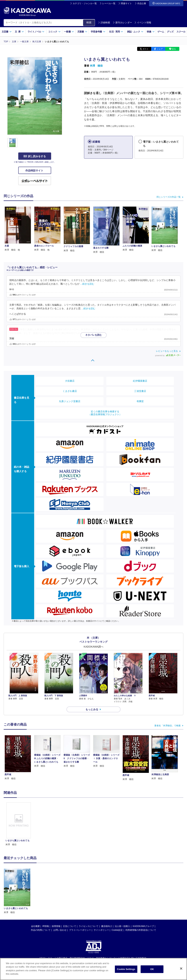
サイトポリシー (101, 892)
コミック (54, 32)
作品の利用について (41, 892)
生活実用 (116, 32)
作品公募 (142, 3)
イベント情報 (143, 23)
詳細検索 (104, 23)
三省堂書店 (140, 391)
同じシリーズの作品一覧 (169, 197)
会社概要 (35, 889)
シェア (160, 49)
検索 (89, 22)
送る (174, 49)
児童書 (82, 32)
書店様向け (107, 889)
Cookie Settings (126, 969)
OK (152, 969)
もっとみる (92, 709)
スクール (181, 32)
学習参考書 (98, 32)
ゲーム (161, 32)
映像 (151, 32)
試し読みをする (35, 156)
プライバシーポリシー (80, 892)
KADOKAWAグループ (143, 889)
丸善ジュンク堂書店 (70, 401)
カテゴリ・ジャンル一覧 (85, 3)
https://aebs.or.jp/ (80, 927)
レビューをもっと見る (167, 351)
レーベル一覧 (109, 3)
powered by (168, 356)
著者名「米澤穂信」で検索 (167, 726)
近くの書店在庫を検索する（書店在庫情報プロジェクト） (105, 413)
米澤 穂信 (96, 66)
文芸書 (7, 32)
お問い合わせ (60, 892)
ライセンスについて (89, 889)
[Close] (181, 969)
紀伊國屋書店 (140, 381)
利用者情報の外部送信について (141, 892)
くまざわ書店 (70, 391)
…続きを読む (87, 284)
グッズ (170, 32)
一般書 (69, 32)
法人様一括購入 (122, 889)
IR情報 (46, 889)
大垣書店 (70, 381)
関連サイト (126, 3)
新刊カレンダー (122, 23)
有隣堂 (140, 401)
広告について (70, 889)
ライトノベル (36, 32)
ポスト (146, 49)
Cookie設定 (117, 892)
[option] (19, 824)
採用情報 (56, 889)
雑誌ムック (135, 32)
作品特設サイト (35, 171)
